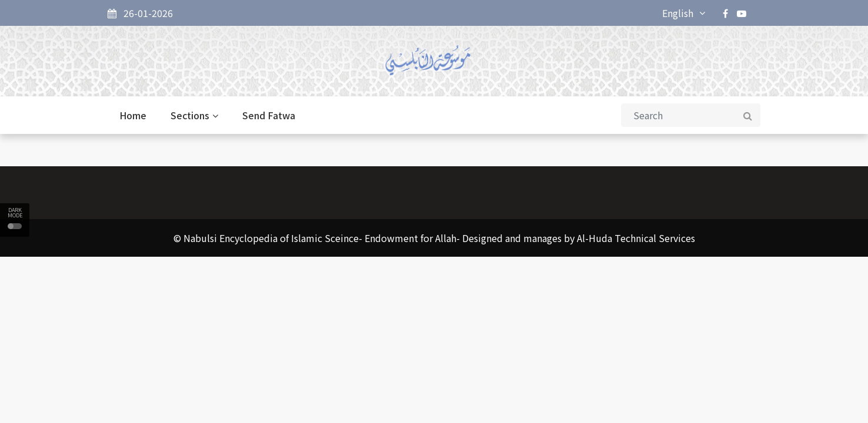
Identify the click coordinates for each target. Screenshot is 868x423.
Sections (194, 115)
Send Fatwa (269, 115)
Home (133, 115)
